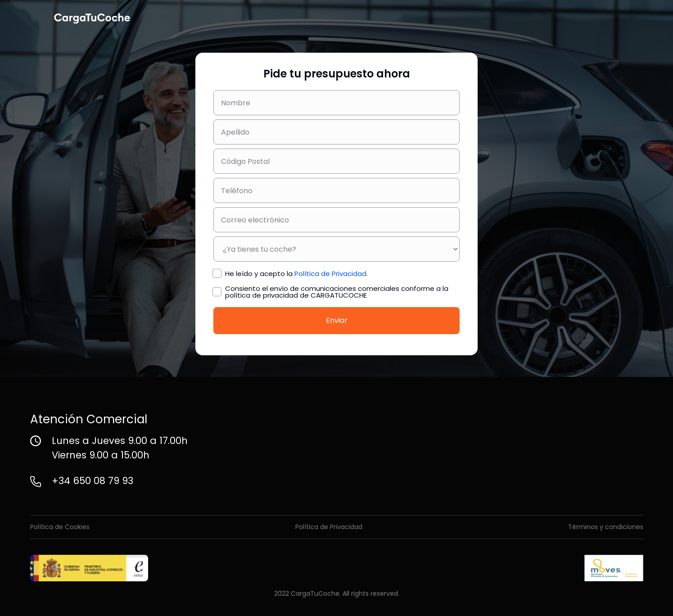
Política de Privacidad (329, 527)
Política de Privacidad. (331, 274)
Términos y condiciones (606, 527)
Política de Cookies (60, 527)
